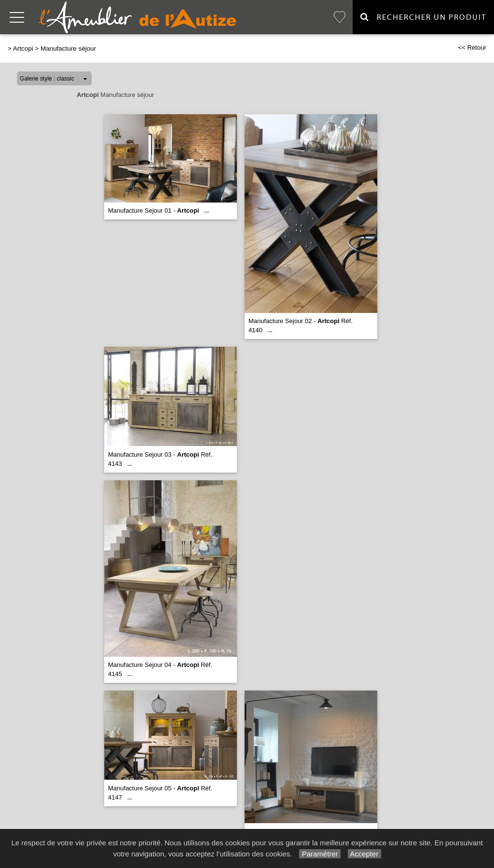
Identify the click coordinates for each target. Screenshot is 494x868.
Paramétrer (320, 854)
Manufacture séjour (68, 48)
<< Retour (472, 47)
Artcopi (23, 48)
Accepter (364, 854)
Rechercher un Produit (423, 17)
